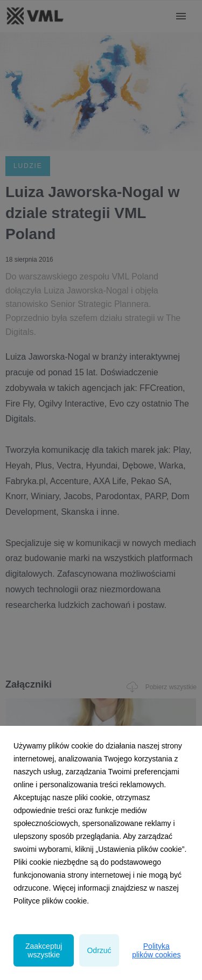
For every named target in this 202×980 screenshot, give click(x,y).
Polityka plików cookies (156, 950)
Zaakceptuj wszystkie (44, 950)
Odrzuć (99, 950)
